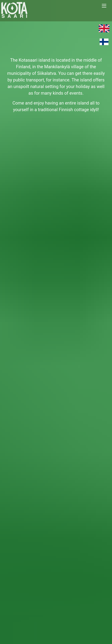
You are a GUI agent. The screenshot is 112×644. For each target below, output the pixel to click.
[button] (106, 6)
